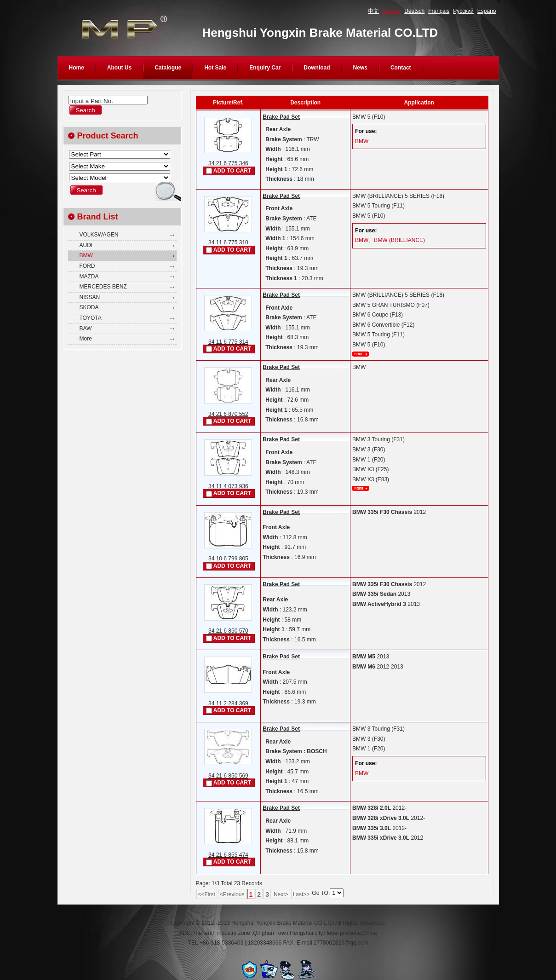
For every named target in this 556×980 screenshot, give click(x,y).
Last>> (301, 894)
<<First (207, 894)
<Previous (232, 894)
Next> (281, 894)
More (86, 339)
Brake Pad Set (281, 117)
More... (361, 354)
